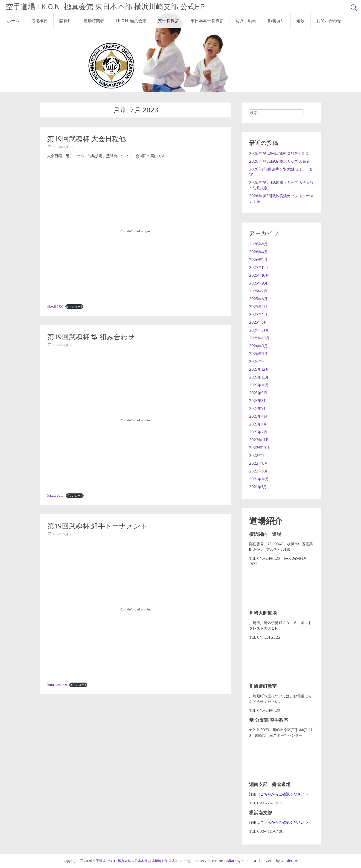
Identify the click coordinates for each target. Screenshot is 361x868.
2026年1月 (258, 260)
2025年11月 (259, 267)
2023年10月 (259, 385)
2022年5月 (258, 471)
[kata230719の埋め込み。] (136, 420)
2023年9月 (258, 393)
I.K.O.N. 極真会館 (131, 21)
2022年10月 (259, 448)
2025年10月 (259, 275)
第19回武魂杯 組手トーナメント (97, 526)
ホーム (13, 21)
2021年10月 (259, 479)
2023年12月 (259, 369)
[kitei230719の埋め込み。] (136, 231)
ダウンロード (74, 306)
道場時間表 (94, 21)
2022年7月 (258, 455)
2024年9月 (258, 346)
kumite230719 (57, 685)
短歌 (300, 21)
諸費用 (66, 21)
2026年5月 (258, 244)
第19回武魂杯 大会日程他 (86, 139)
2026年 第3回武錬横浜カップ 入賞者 (279, 161)
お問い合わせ (329, 21)
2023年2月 (258, 432)
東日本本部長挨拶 (207, 21)
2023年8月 (258, 401)
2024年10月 (259, 338)
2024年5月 (258, 354)
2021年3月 (258, 487)
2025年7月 (258, 291)
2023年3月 (258, 424)
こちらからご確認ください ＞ (285, 794)
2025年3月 (258, 322)
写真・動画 (246, 21)
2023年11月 (259, 377)
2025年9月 (258, 283)
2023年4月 (258, 416)
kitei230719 (55, 306)
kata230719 (55, 496)
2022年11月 (259, 440)
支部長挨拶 (169, 21)
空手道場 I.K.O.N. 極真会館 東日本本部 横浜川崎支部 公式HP (105, 7)
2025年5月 (258, 307)
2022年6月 (259, 463)
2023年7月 (258, 408)
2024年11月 (259, 330)
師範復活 (276, 21)
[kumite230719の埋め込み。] (136, 609)
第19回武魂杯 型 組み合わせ (91, 337)
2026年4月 (259, 252)
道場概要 (39, 21)
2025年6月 (258, 299)
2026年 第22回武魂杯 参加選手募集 (279, 153)
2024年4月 (258, 361)
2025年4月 (258, 314)
